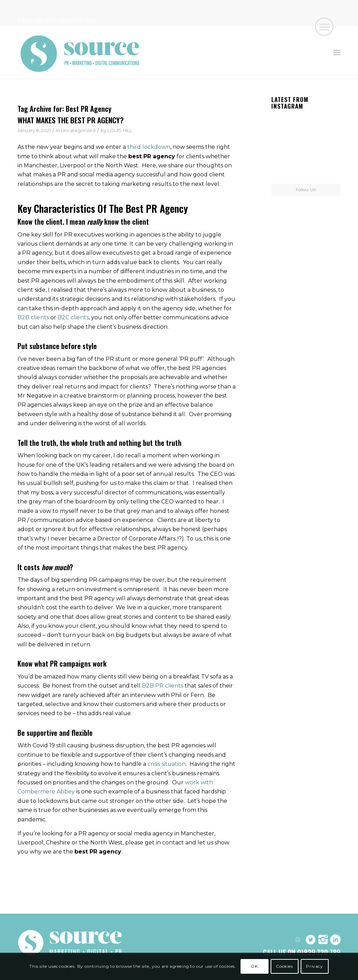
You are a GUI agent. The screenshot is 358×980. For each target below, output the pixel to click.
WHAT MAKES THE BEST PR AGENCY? (71, 120)
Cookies (284, 966)
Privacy (314, 966)
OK (254, 966)
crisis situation (167, 764)
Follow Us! (306, 190)
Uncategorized (78, 130)
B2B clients (33, 317)
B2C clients (73, 317)
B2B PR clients (163, 686)
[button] (324, 27)
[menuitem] (337, 52)
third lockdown (149, 147)
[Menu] (337, 52)
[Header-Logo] (80, 52)
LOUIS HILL (120, 130)
